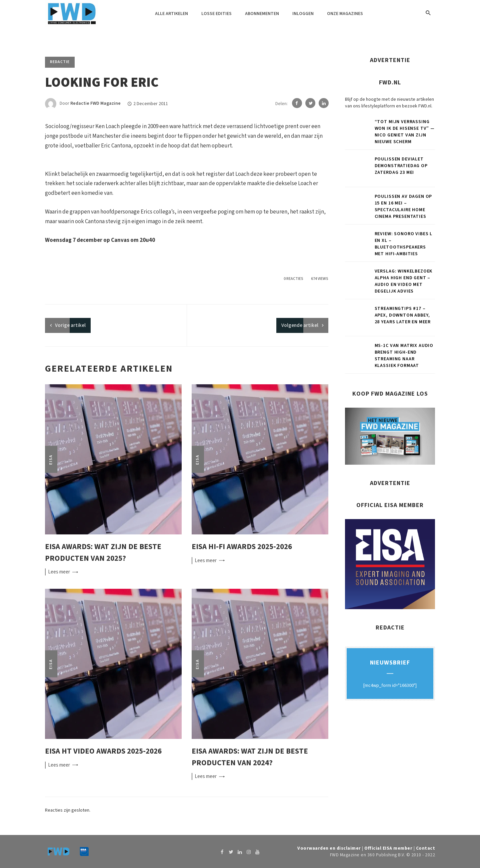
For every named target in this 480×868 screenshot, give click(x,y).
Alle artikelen (171, 14)
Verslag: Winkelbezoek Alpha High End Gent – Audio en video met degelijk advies (404, 281)
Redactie (60, 62)
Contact (426, 848)
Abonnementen (262, 14)
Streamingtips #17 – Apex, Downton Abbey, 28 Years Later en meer (403, 315)
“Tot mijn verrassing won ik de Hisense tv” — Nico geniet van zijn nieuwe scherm (405, 132)
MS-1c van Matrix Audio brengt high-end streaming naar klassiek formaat (404, 356)
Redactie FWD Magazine (95, 104)
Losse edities (216, 14)
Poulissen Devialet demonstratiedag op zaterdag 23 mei (401, 166)
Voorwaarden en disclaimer (329, 848)
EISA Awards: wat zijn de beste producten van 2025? (103, 552)
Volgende (300, 325)
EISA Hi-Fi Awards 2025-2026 (242, 547)
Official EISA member (388, 848)
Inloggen (303, 14)
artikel (70, 325)
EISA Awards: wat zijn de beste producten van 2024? (250, 757)
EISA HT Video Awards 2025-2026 (103, 751)
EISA (51, 460)
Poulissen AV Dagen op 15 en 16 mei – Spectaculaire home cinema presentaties (403, 206)
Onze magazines (345, 14)
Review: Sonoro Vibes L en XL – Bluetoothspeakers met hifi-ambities (403, 244)
